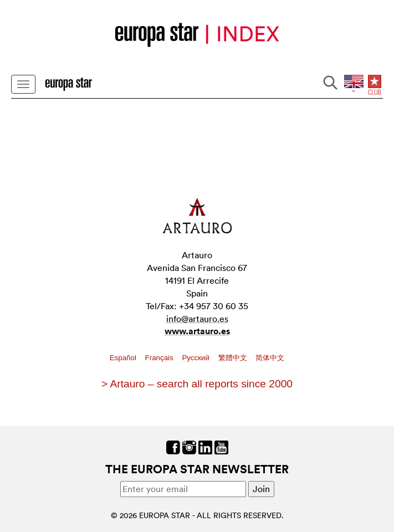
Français (160, 358)
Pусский (196, 358)
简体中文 (270, 358)
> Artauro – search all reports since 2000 (197, 384)
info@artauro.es (197, 319)
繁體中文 (234, 358)
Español (124, 358)
